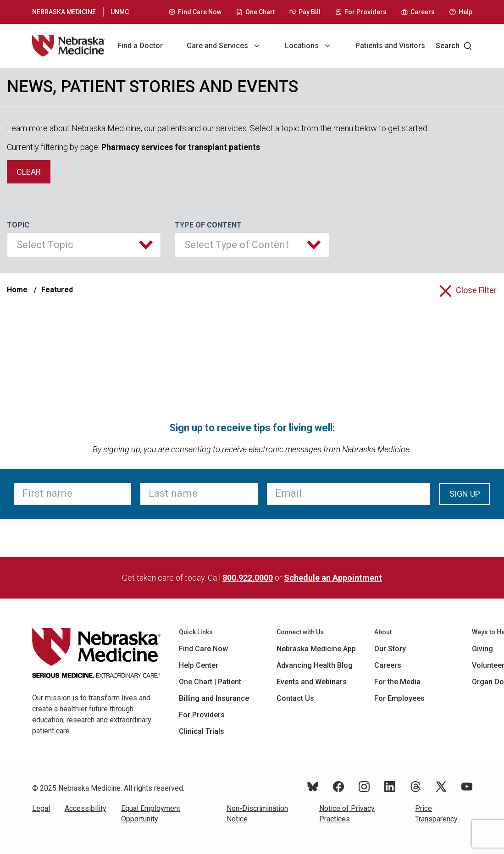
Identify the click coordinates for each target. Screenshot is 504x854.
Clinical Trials (202, 731)
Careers (388, 665)
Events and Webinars (312, 682)
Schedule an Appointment (333, 578)
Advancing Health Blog (315, 665)
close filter (476, 290)
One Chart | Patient (210, 682)
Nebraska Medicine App (316, 649)
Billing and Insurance (214, 698)
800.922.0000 (248, 578)
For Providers (202, 715)
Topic (18, 225)
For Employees (399, 698)
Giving (482, 649)
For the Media (397, 682)
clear (29, 172)
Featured (57, 290)
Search (454, 46)
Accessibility (86, 808)
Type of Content (208, 225)
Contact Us (295, 698)
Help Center (199, 665)
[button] (84, 245)
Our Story (390, 649)
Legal (41, 808)
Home (17, 290)
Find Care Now (203, 649)
